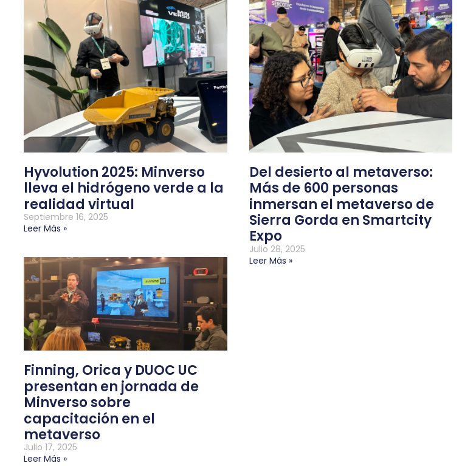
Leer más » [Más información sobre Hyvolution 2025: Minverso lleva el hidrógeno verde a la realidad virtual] (45, 228)
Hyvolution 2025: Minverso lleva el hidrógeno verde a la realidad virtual (124, 188)
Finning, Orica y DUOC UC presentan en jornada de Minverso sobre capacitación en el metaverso (111, 403)
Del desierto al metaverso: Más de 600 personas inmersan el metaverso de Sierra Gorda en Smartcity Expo (342, 204)
